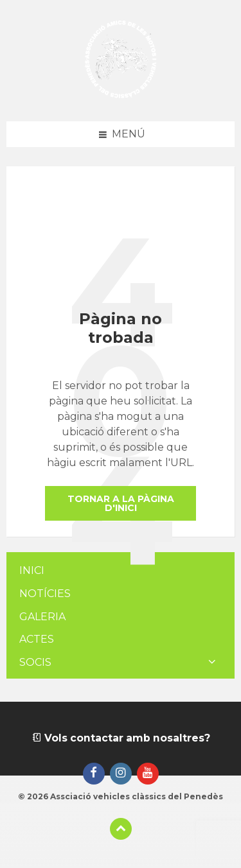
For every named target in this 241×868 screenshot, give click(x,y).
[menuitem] (121, 571)
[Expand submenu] (212, 663)
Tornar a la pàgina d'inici (121, 503)
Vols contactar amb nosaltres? (121, 738)
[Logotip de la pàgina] (121, 96)
